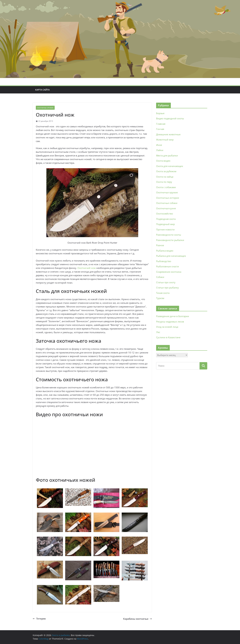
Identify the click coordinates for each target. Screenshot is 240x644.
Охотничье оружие (45, 108)
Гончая (160, 129)
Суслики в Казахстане (168, 337)
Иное (159, 145)
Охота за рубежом (166, 171)
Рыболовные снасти (168, 266)
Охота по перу (164, 182)
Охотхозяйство (165, 214)
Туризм (160, 298)
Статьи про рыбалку (167, 288)
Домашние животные (168, 134)
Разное (160, 245)
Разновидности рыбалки (170, 240)
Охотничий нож (87, 268)
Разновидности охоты (169, 235)
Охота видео (163, 161)
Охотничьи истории (168, 198)
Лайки (160, 150)
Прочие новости (165, 229)
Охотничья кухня (166, 208)
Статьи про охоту (166, 282)
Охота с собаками (166, 187)
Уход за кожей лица (167, 327)
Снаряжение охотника (169, 272)
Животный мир (165, 140)
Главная (161, 124)
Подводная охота (166, 219)
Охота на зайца (165, 177)
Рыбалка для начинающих (171, 256)
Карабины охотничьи (138, 619)
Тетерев (39, 619)
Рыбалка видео (165, 251)
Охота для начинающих (170, 166)
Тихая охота (163, 293)
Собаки (160, 277)
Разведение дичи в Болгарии (173, 316)
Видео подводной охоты (170, 118)
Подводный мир (165, 224)
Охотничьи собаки (167, 203)
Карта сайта (42, 90)
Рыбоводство (164, 261)
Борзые (160, 113)
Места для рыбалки (167, 155)
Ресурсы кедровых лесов (170, 322)
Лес (158, 332)
